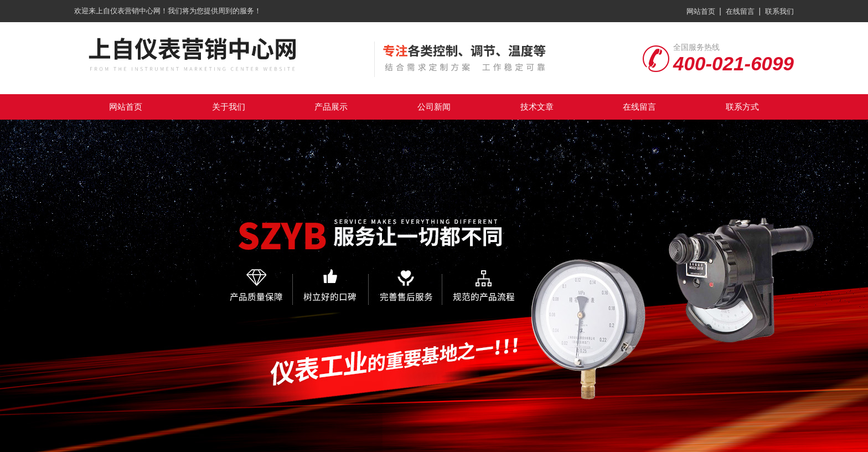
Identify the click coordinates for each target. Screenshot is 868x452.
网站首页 (701, 11)
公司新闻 (434, 107)
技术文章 (537, 107)
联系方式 (742, 107)
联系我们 (779, 11)
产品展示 (331, 107)
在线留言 (740, 11)
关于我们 (229, 107)
